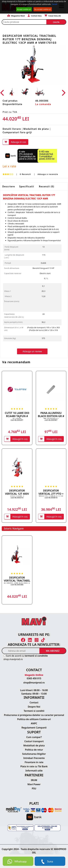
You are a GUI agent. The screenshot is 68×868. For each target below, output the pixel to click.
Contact (34, 702)
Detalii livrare (12, 129)
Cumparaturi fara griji (17, 132)
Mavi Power (34, 784)
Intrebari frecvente (34, 758)
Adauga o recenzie (48, 174)
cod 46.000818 (51, 498)
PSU (34, 788)
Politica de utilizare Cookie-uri (34, 719)
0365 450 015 (34, 678)
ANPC (34, 723)
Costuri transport (34, 741)
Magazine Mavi (16, 16)
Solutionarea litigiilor (34, 754)
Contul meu (35, 16)
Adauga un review (32, 351)
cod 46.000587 (51, 420)
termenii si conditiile (36, 656)
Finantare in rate (34, 762)
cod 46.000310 (17, 498)
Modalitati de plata (36, 129)
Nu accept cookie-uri (43, 9)
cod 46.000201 (17, 420)
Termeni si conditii (34, 711)
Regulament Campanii (34, 728)
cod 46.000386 (17, 585)
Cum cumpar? (34, 737)
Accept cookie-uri (24, 9)
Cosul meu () (53, 16)
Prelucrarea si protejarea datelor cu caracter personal (34, 715)
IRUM (34, 780)
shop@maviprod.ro (34, 683)
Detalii (55, 4)
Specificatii (27, 186)
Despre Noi (34, 707)
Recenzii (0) (47, 186)
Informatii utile (34, 771)
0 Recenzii (26, 174)
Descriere (9, 186)
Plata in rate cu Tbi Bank (34, 766)
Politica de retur (34, 750)
